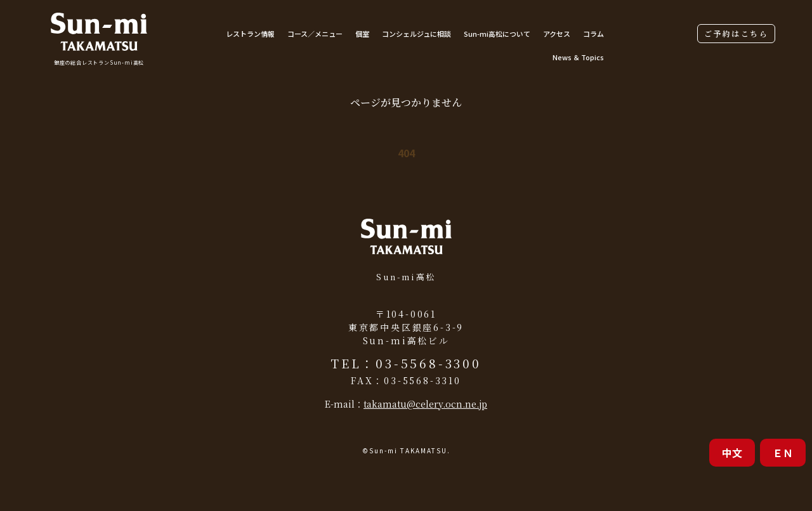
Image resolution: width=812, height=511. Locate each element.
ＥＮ (783, 453)
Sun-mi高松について (497, 34)
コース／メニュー (315, 34)
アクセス (557, 34)
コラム (593, 34)
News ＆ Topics (578, 57)
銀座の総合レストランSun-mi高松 (99, 62)
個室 (362, 34)
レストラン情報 (250, 34)
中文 (732, 453)
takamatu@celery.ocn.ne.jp (425, 404)
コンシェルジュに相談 (416, 34)
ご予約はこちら (736, 33)
